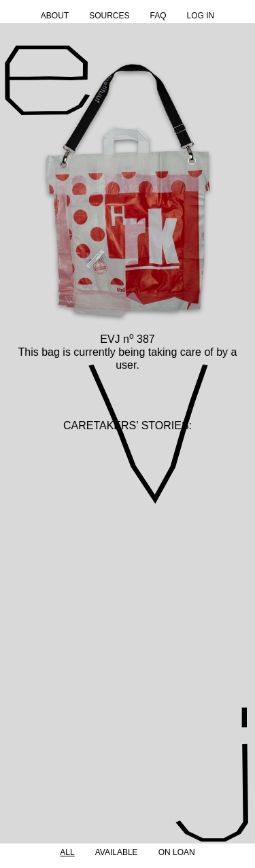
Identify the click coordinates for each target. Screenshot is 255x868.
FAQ (158, 16)
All (67, 852)
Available (117, 852)
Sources (109, 16)
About (55, 16)
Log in (201, 16)
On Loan (177, 852)
